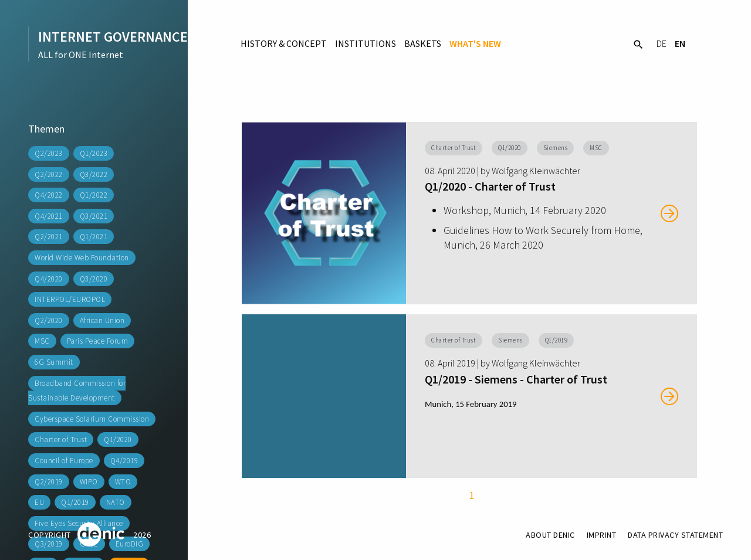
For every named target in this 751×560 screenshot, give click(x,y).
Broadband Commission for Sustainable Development (77, 391)
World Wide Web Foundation (82, 258)
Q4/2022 (49, 195)
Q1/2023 (94, 153)
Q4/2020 (49, 279)
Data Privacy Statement (675, 535)
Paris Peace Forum (98, 341)
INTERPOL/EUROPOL (70, 299)
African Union (102, 320)
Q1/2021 (94, 237)
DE (662, 43)
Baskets (423, 43)
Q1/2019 (75, 502)
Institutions (366, 43)
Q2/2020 (49, 320)
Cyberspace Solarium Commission (92, 419)
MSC (42, 341)
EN (680, 43)
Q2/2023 (49, 153)
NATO (116, 502)
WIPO (89, 482)
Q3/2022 (94, 174)
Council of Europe (64, 461)
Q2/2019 (49, 482)
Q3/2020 (94, 279)
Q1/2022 (94, 195)
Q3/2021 (94, 216)
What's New (475, 43)
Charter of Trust (61, 439)
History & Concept (284, 43)
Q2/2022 (49, 174)
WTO (123, 482)
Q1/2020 (118, 439)
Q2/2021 (49, 237)
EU (39, 502)
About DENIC (550, 535)
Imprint (602, 535)
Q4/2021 (49, 216)
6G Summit (54, 362)
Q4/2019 (124, 461)
